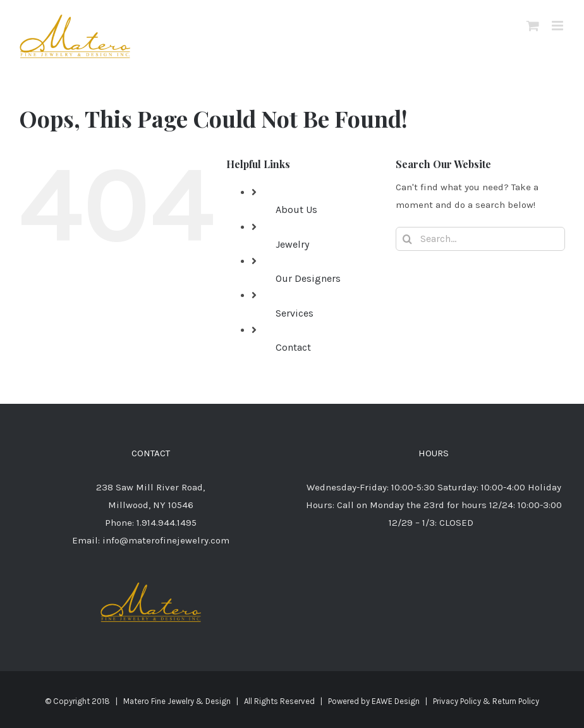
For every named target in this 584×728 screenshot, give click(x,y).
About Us (296, 209)
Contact (293, 347)
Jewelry (292, 244)
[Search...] (480, 239)
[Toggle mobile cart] (533, 26)
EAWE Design (396, 701)
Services (295, 313)
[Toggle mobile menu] (558, 26)
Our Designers (308, 278)
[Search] (408, 239)
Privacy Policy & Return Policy (486, 701)
